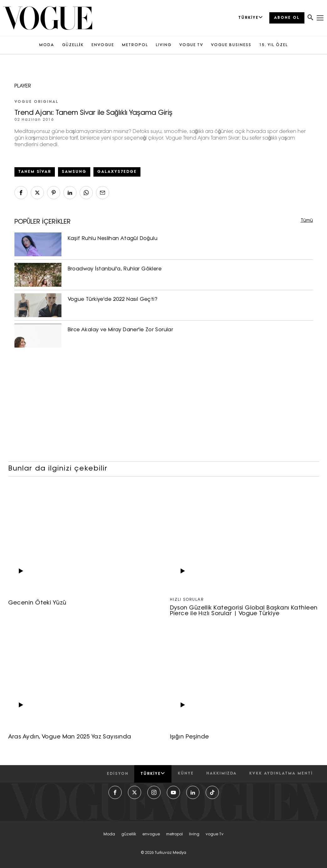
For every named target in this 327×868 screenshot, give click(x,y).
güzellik (129, 834)
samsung (74, 172)
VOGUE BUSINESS (231, 45)
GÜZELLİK (73, 45)
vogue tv (215, 834)
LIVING (164, 45)
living (194, 834)
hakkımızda (222, 774)
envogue (151, 834)
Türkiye (153, 774)
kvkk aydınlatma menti (281, 774)
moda (109, 834)
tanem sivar (35, 172)
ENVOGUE (103, 45)
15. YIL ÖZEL (274, 45)
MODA (47, 45)
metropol (174, 834)
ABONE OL (287, 18)
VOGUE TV (191, 45)
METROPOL (135, 45)
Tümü (307, 221)
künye (186, 774)
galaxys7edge (117, 172)
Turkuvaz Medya (170, 853)
